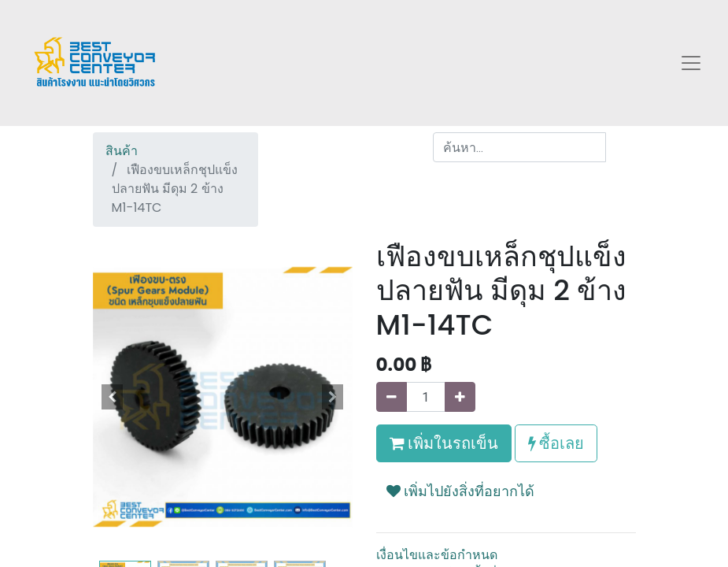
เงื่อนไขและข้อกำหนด (437, 555)
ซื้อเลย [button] (556, 443)
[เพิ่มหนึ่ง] (460, 397)
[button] (113, 397)
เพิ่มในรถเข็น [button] (444, 443)
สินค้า (122, 151)
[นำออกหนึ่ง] (392, 397)
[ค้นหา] (621, 147)
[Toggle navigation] (691, 63)
